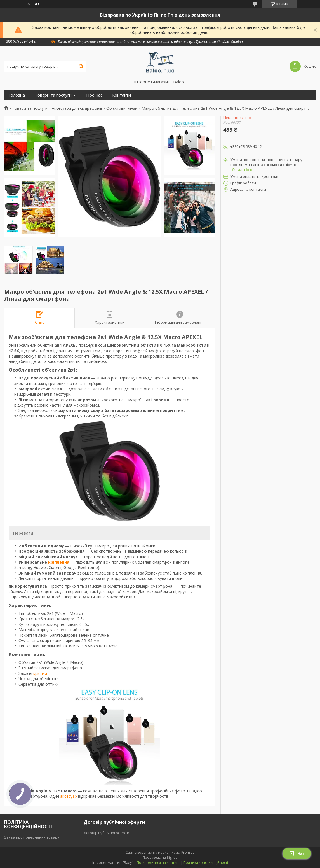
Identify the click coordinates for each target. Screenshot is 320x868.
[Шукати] (81, 66)
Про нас (94, 95)
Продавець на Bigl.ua (160, 858)
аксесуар (69, 796)
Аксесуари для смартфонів (77, 108)
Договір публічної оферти (106, 833)
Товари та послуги (53, 95)
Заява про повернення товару (32, 837)
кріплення (59, 562)
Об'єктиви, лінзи (122, 108)
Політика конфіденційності (206, 863)
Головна (17, 95)
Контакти (122, 95)
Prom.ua (188, 852)
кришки (40, 673)
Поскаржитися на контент (158, 863)
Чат (297, 853)
